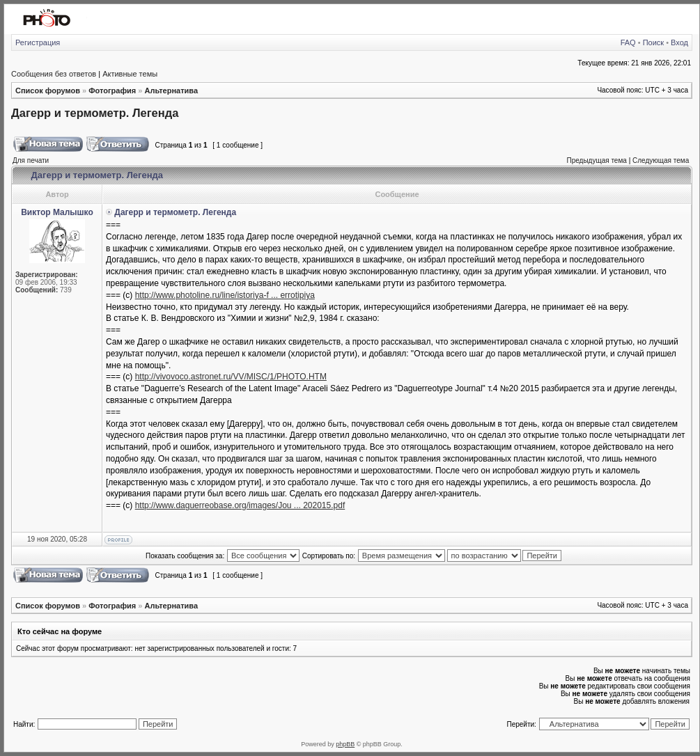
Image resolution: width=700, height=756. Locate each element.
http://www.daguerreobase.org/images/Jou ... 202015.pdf (240, 505)
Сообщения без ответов (54, 74)
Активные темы (130, 74)
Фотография (112, 90)
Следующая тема (661, 160)
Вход (679, 42)
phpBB (345, 744)
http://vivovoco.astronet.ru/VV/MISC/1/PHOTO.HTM (231, 377)
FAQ (628, 42)
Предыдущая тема (596, 160)
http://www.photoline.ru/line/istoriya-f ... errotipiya (225, 295)
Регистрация (38, 42)
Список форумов (48, 90)
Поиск (653, 42)
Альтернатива (171, 90)
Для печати (31, 160)
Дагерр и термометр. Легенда (95, 113)
